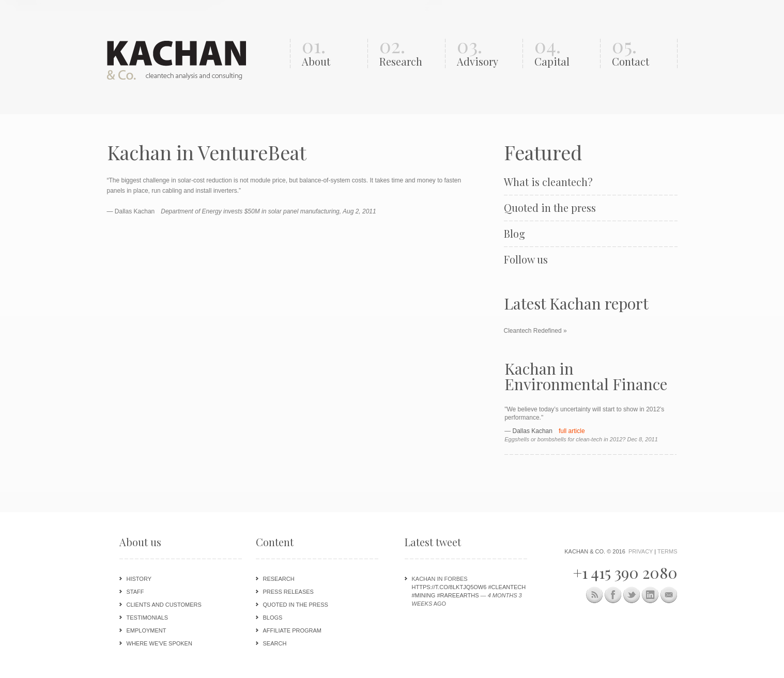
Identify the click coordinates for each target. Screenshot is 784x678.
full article (572, 431)
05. (642, 53)
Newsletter (669, 595)
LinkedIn (650, 595)
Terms (667, 551)
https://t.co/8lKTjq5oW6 (449, 587)
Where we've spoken (159, 643)
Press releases (288, 592)
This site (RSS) (595, 597)
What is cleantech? (548, 182)
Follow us (526, 259)
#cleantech (507, 587)
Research (279, 579)
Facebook (613, 595)
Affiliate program (292, 630)
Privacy (641, 551)
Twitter (632, 595)
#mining (424, 595)
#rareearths (458, 595)
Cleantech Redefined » (535, 331)
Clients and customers (164, 605)
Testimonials (148, 618)
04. (565, 53)
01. (332, 53)
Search (275, 643)
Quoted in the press (550, 208)
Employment (147, 630)
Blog (514, 234)
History (139, 579)
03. (487, 53)
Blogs (273, 618)
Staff (135, 592)
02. (410, 53)
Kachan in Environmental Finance (586, 376)
